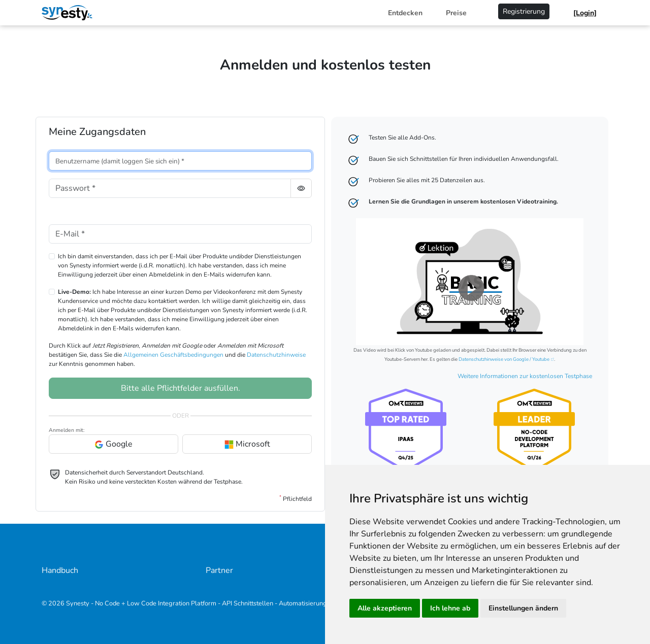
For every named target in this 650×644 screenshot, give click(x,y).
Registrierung (524, 11)
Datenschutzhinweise (276, 355)
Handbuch (60, 570)
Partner (219, 570)
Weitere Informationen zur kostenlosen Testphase (525, 376)
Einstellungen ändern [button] (523, 608)
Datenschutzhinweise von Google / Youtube (504, 359)
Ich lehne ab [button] (450, 608)
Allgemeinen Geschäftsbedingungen (173, 355)
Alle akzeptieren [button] (385, 608)
